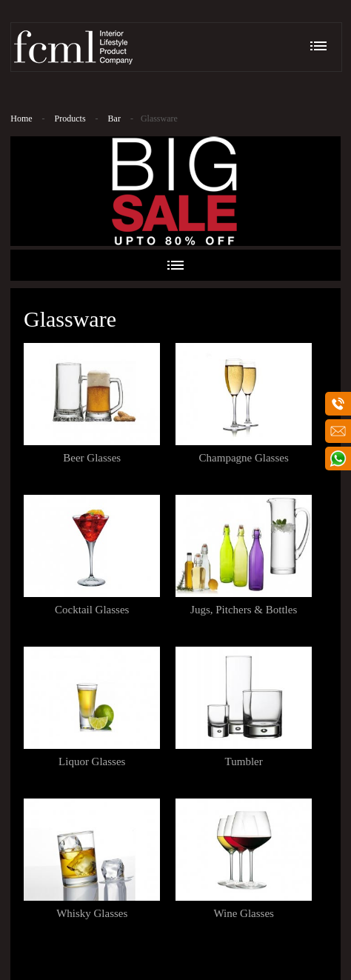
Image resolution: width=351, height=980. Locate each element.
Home (21, 119)
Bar (114, 119)
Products (70, 119)
